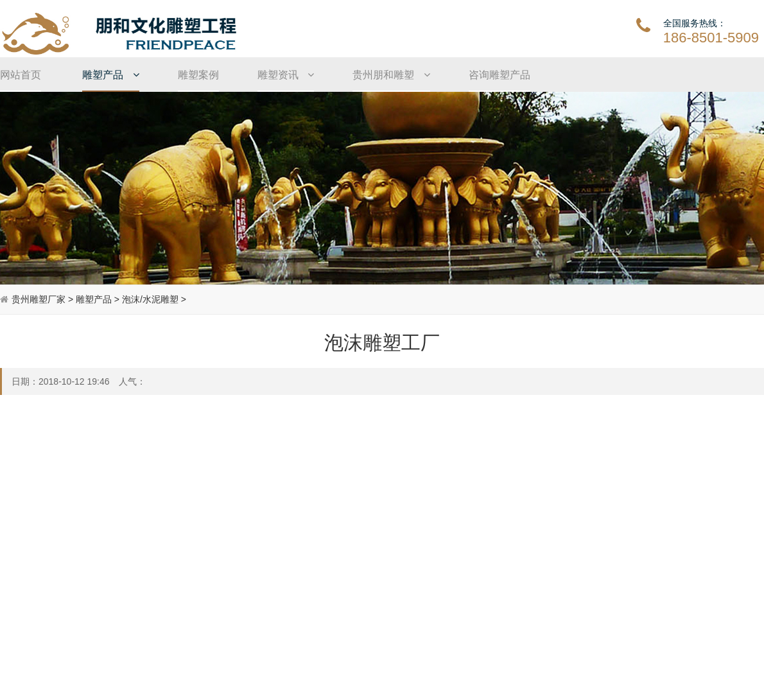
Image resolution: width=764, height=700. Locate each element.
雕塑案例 (198, 75)
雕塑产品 (110, 75)
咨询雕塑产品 (499, 75)
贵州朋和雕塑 (391, 75)
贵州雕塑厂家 (39, 299)
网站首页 (21, 75)
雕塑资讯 (286, 75)
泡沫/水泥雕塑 (150, 299)
